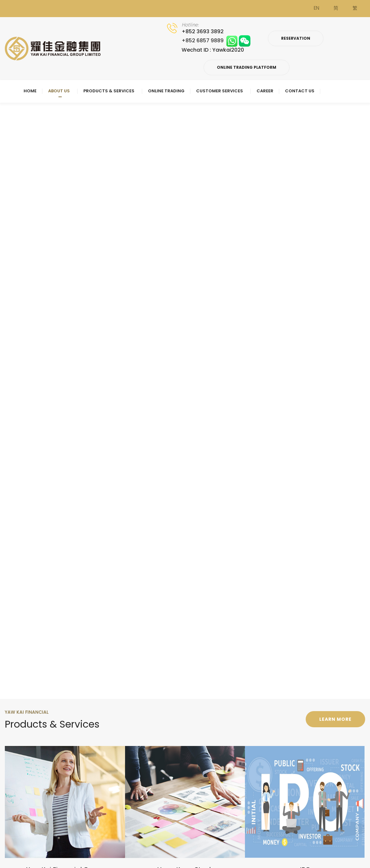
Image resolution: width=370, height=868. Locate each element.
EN (317, 8)
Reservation (296, 38)
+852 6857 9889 (216, 41)
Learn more (335, 719)
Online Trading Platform (247, 67)
